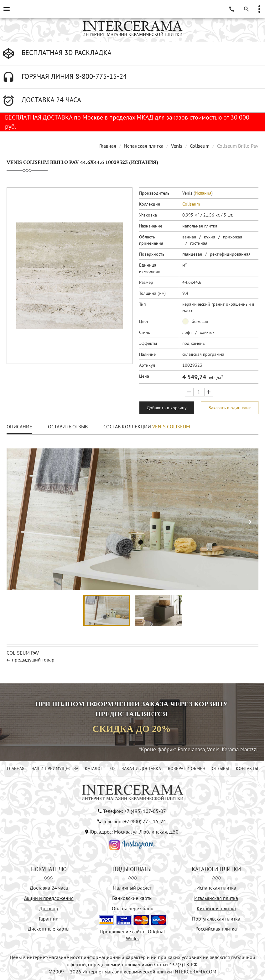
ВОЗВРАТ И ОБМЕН (187, 768)
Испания (203, 193)
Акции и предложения (49, 898)
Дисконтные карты (49, 929)
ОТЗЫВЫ (220, 768)
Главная (108, 146)
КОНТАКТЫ (247, 768)
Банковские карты (132, 898)
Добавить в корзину (167, 408)
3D (112, 768)
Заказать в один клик (230, 408)
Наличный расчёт (132, 888)
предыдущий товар (33, 660)
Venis (177, 146)
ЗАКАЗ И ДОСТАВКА (141, 768)
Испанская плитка (144, 146)
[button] (250, 522)
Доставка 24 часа (49, 888)
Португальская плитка (216, 919)
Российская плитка (216, 929)
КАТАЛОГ (94, 768)
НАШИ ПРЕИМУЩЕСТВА (55, 768)
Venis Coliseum (171, 426)
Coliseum (200, 146)
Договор (49, 908)
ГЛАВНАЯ (16, 768)
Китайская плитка (216, 908)
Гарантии (49, 919)
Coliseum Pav (23, 653)
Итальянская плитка (216, 898)
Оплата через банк (132, 908)
